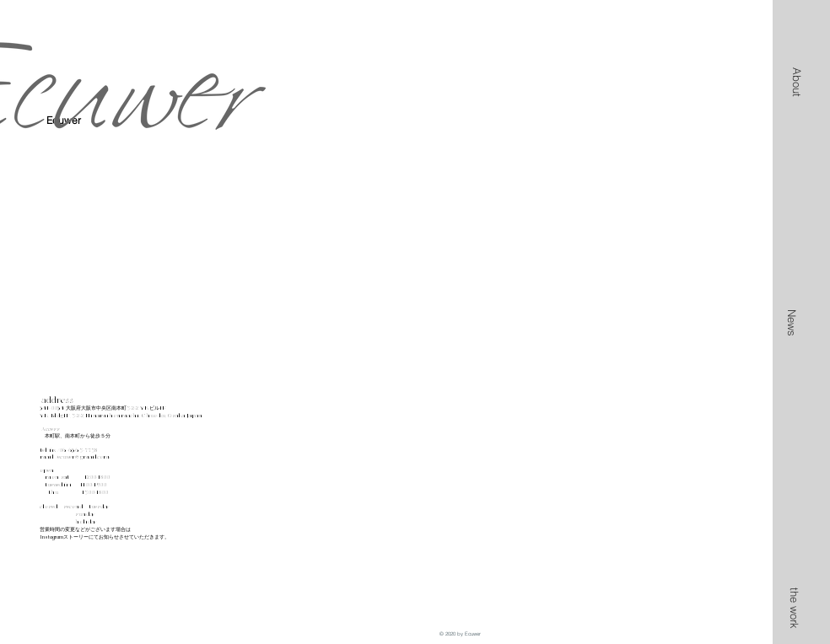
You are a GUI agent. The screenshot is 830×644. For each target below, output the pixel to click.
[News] (792, 322)
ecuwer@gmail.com (84, 457)
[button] (797, 82)
